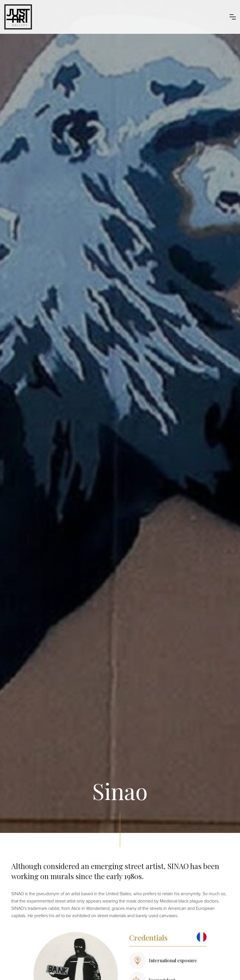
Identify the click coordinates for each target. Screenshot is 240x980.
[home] (18, 17)
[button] (233, 17)
